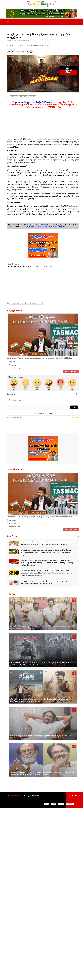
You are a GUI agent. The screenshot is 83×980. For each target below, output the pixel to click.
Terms (53, 804)
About (46, 804)
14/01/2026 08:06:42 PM (22, 41)
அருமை (12, 362)
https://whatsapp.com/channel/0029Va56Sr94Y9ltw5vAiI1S (47, 227)
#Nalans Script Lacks (18, 303)
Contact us (70, 804)
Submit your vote (71, 371)
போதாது (12, 365)
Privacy (61, 804)
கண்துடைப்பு (14, 368)
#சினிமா (33, 97)
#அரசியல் (14, 97)
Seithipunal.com (17, 796)
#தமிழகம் (23, 97)
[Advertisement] (43, 122)
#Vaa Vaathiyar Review (35, 303)
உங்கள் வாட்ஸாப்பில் (45, 225)
